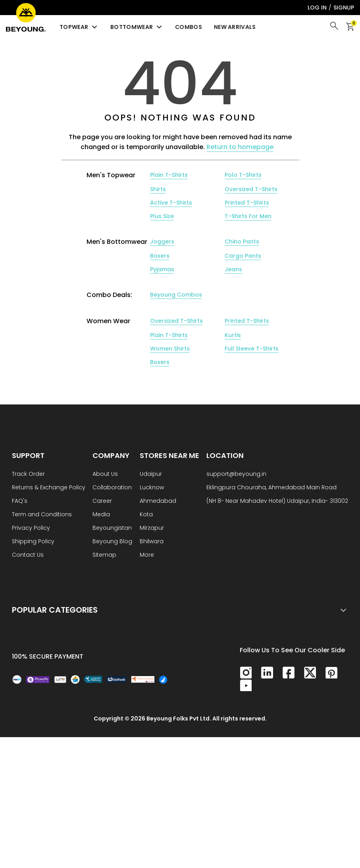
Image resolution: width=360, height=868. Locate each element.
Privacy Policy (31, 528)
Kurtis (233, 335)
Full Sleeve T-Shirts (252, 349)
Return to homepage (240, 147)
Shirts (158, 189)
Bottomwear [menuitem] (137, 27)
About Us (105, 474)
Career (102, 501)
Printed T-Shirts (247, 203)
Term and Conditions (42, 515)
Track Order (28, 474)
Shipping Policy (33, 542)
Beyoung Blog (112, 542)
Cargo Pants (243, 256)
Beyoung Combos (176, 295)
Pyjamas (162, 269)
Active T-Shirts (171, 203)
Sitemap (104, 555)
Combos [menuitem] (189, 27)
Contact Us (28, 555)
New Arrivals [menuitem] (235, 27)
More (147, 555)
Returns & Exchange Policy (49, 488)
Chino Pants (242, 241)
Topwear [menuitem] (79, 27)
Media (101, 515)
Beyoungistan (112, 528)
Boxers (160, 256)
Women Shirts (170, 349)
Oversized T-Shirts (251, 189)
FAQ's (20, 501)
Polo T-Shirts (243, 175)
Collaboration (112, 488)
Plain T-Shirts (169, 175)
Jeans (233, 269)
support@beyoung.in (236, 474)
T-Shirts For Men (248, 216)
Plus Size (162, 216)
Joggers (162, 241)
